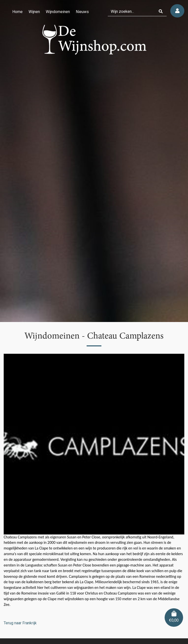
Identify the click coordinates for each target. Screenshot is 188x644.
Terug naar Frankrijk (20, 623)
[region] (94, 161)
